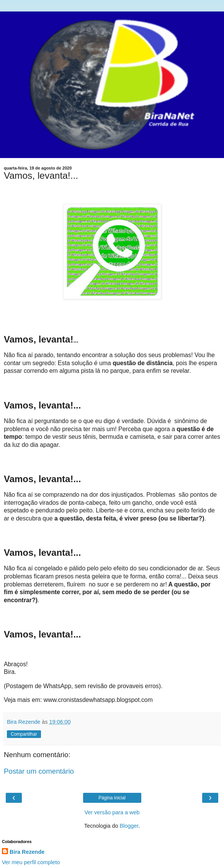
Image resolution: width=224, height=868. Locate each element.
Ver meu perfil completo (31, 862)
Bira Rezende (27, 852)
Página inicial (112, 798)
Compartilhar (24, 734)
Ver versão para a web (112, 812)
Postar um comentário (39, 771)
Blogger (129, 826)
